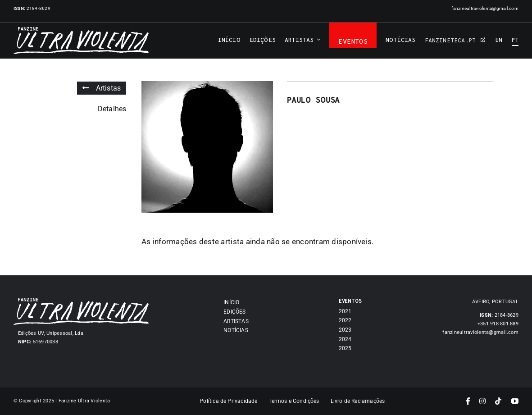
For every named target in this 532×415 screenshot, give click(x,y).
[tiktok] (498, 401)
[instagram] (482, 401)
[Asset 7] (81, 301)
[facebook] (468, 401)
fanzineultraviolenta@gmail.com (485, 8)
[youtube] (515, 401)
